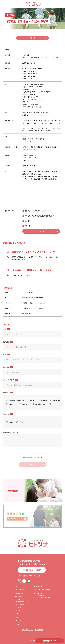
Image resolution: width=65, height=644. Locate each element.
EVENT (18, 614)
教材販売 (20, 607)
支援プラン (19, 597)
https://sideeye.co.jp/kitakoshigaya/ (33, 301)
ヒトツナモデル (22, 599)
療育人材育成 (20, 605)
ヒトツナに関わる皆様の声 (43, 590)
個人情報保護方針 (30, 461)
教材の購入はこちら (50, 641)
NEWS (18, 610)
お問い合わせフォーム (27, 629)
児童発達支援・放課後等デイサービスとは (44, 597)
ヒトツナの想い (21, 590)
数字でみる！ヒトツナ (42, 586)
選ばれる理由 (20, 593)
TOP (17, 586)
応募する (32, 39)
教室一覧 (19, 621)
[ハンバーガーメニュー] (8, 4)
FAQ (17, 617)
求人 (17, 624)
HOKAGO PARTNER (23, 602)
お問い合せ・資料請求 (33, 570)
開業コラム (39, 593)
